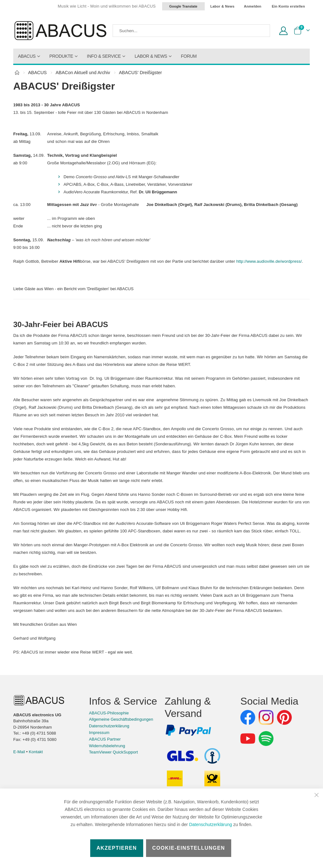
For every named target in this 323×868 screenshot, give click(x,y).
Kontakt (36, 775)
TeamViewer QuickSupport (113, 776)
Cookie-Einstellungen (189, 848)
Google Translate (183, 6)
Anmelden (253, 6)
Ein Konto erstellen (288, 6)
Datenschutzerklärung (210, 824)
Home (17, 73)
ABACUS (37, 73)
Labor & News (223, 6)
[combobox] (191, 31)
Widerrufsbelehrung (107, 769)
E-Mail (19, 775)
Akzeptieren (117, 848)
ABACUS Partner (105, 763)
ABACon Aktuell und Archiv (83, 73)
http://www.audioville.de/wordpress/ (60, 269)
